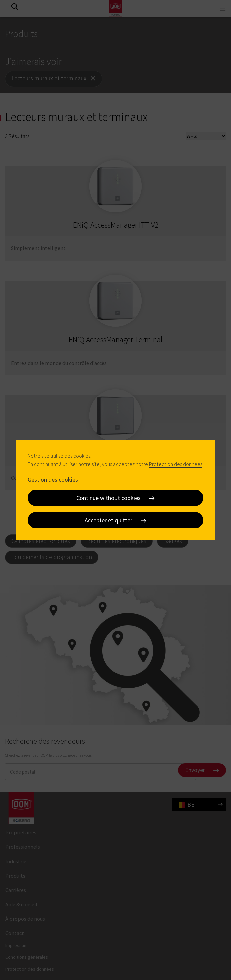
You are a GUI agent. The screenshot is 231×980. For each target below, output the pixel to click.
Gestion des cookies (53, 480)
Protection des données (176, 464)
